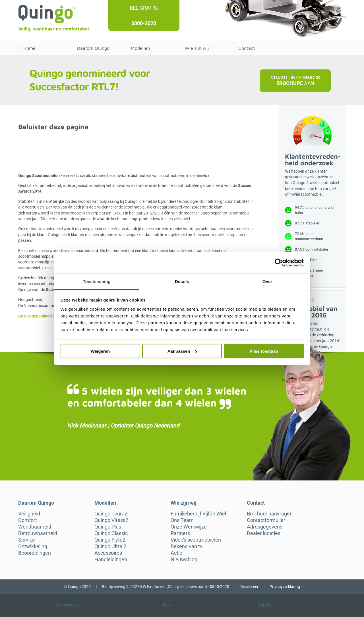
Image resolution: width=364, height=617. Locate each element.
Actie (176, 553)
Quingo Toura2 (111, 514)
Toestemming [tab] (97, 281)
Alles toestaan (264, 351)
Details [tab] (182, 281)
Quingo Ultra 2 (110, 546)
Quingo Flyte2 (110, 540)
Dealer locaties (264, 533)
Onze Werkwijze (189, 527)
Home (29, 48)
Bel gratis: (144, 8)
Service (27, 540)
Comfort (28, 520)
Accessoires (108, 553)
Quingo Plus (108, 527)
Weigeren (100, 351)
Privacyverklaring (285, 587)
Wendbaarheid (35, 527)
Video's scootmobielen (196, 540)
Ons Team (182, 520)
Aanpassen (182, 351)
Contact (247, 48)
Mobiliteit (265, 605)
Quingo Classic (111, 533)
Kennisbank (67, 605)
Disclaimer (249, 587)
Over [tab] (267, 281)
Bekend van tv (187, 546)
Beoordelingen (35, 553)
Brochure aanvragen (270, 514)
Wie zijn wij (197, 48)
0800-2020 (144, 23)
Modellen (140, 48)
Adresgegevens (265, 527)
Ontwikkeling (33, 546)
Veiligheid (29, 514)
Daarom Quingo (93, 48)
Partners (180, 533)
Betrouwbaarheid (38, 533)
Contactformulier (266, 520)
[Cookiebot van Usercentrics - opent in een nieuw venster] (279, 263)
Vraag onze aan (295, 80)
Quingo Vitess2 (111, 520)
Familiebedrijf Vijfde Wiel (198, 514)
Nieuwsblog (184, 560)
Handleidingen (111, 560)
